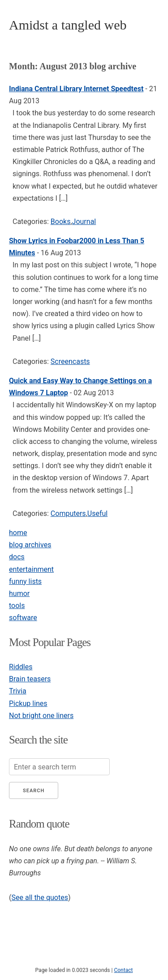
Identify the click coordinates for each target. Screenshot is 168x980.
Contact (123, 970)
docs (17, 557)
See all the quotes (39, 898)
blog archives (30, 545)
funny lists (25, 581)
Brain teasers (30, 679)
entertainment (31, 569)
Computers (68, 513)
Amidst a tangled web (68, 25)
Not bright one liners (41, 716)
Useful (97, 513)
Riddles (21, 667)
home (18, 533)
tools (17, 606)
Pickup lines (28, 703)
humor (19, 593)
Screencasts (70, 361)
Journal (84, 222)
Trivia (18, 691)
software (23, 618)
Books (61, 222)
